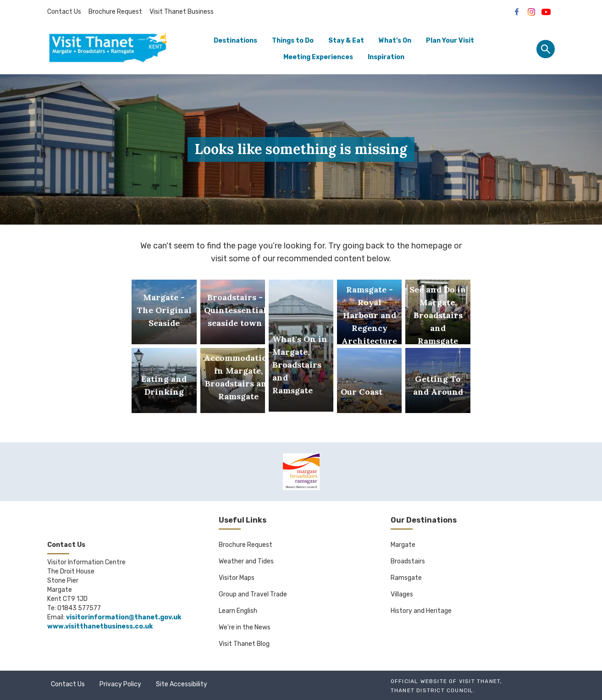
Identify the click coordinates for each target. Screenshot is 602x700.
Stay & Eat (346, 41)
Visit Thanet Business (182, 12)
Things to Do (293, 41)
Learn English (238, 611)
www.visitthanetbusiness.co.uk (100, 626)
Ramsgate (406, 578)
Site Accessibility (182, 684)
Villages (402, 594)
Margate (403, 545)
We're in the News (245, 627)
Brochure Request (115, 12)
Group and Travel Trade (253, 594)
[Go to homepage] (108, 49)
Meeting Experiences (318, 57)
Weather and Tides (246, 561)
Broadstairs (408, 561)
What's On (395, 41)
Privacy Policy (120, 684)
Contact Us (64, 12)
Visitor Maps (237, 578)
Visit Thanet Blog (244, 644)
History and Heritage (421, 611)
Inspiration (386, 57)
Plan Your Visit (450, 41)
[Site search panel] (546, 49)
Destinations (235, 41)
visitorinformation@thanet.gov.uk (124, 617)
